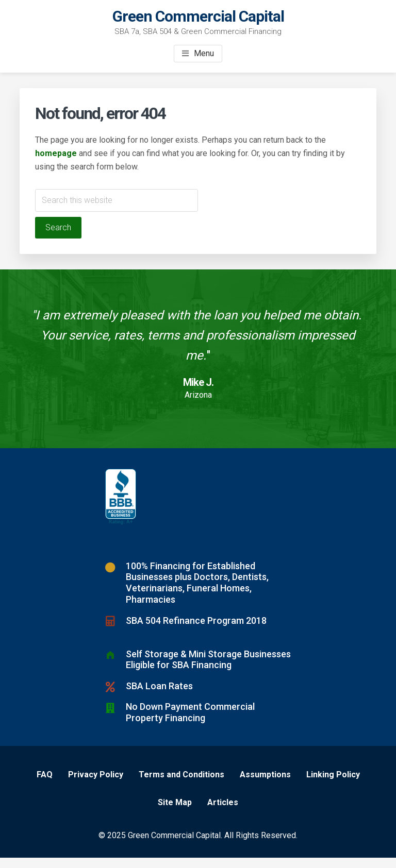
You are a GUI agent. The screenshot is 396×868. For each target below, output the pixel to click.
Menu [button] (204, 53)
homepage (56, 153)
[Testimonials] (198, 359)
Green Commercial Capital (198, 16)
